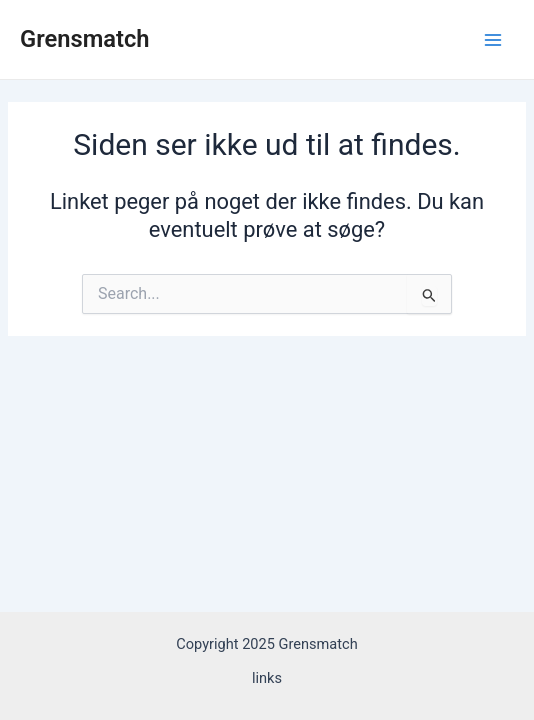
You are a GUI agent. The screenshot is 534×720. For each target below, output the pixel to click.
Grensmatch (85, 39)
